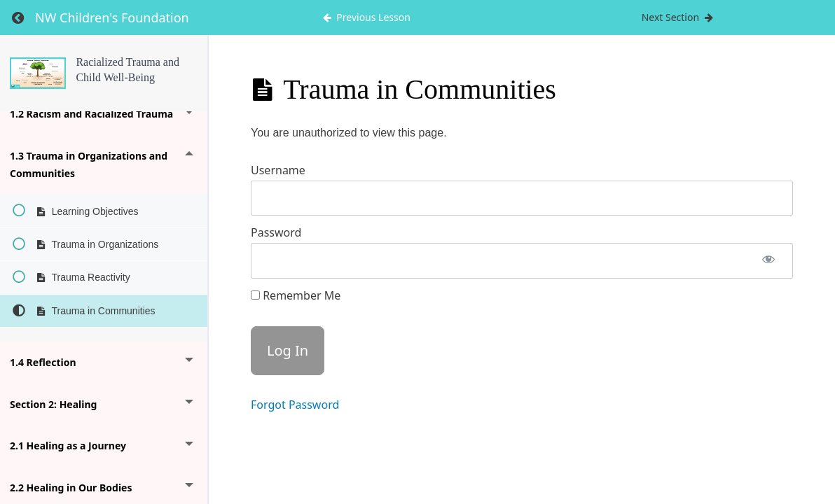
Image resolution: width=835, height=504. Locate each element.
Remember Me (296, 295)
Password (276, 232)
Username (278, 170)
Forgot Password (295, 405)
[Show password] (768, 261)
